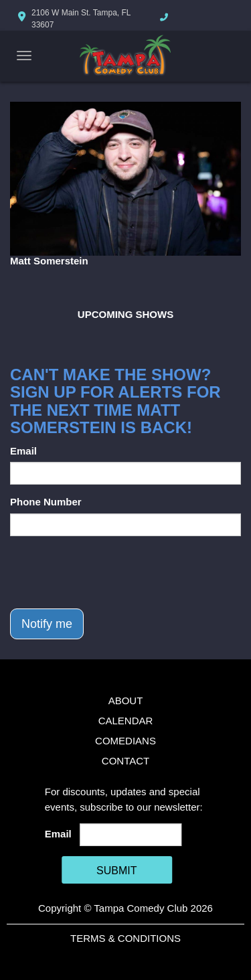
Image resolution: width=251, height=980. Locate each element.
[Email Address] (131, 835)
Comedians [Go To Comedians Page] (125, 741)
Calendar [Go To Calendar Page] (126, 721)
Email (23, 451)
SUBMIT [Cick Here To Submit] (116, 871)
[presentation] (112, 572)
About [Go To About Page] (126, 701)
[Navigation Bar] (24, 56)
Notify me (47, 624)
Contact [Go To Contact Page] (125, 761)
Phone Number (46, 502)
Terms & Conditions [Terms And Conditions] (125, 938)
